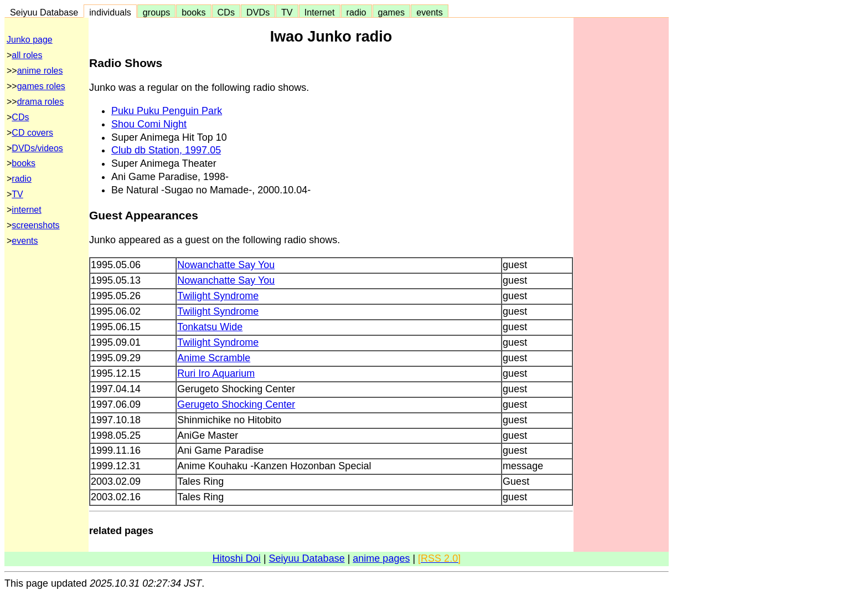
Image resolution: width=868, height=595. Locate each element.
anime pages (381, 558)
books (193, 12)
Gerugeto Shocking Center (236, 404)
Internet (320, 12)
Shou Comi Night (149, 124)
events (430, 12)
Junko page (30, 40)
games (392, 12)
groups (157, 12)
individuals (110, 12)
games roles (41, 86)
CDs (226, 12)
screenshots (35, 225)
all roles (27, 55)
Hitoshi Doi (237, 558)
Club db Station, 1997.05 (166, 150)
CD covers (32, 133)
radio (356, 12)
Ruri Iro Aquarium (216, 373)
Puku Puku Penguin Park (167, 111)
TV (287, 12)
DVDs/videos (37, 148)
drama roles (40, 102)
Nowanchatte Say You (226, 265)
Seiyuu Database (44, 12)
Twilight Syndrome (218, 296)
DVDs (258, 12)
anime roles (40, 71)
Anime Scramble (214, 358)
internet (26, 210)
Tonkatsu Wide (210, 327)
